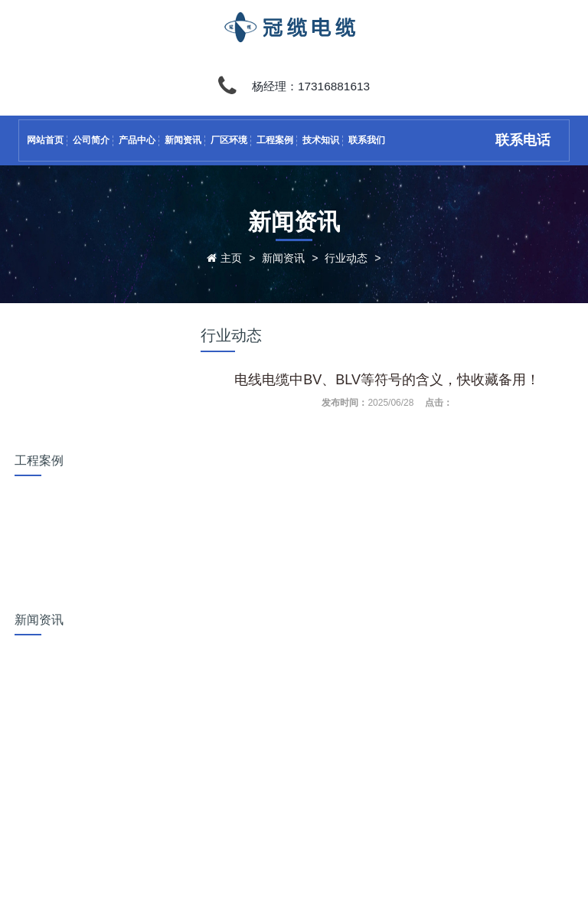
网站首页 (45, 140)
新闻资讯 (183, 140)
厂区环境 (229, 140)
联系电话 (523, 140)
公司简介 (91, 140)
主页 (231, 258)
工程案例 (275, 140)
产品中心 (137, 140)
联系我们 (367, 140)
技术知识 (321, 140)
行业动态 (346, 258)
